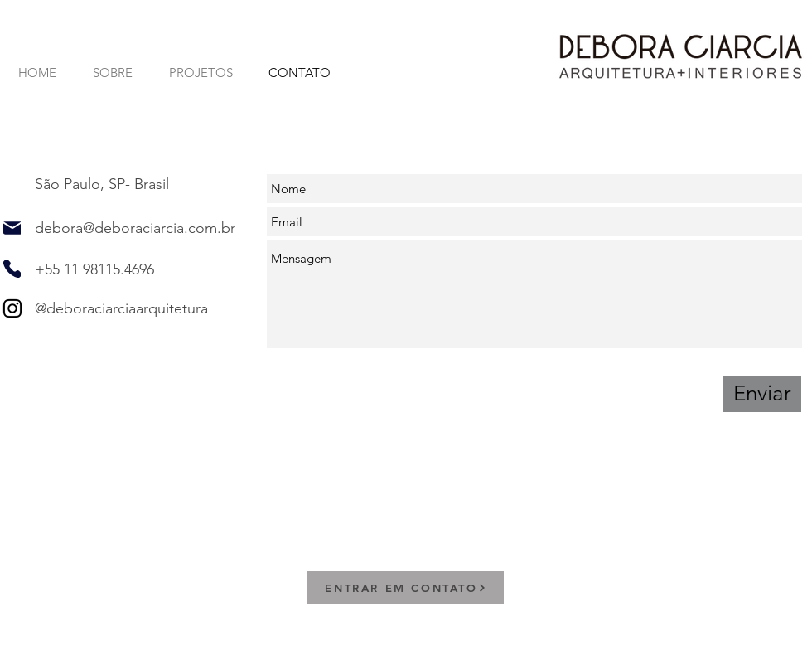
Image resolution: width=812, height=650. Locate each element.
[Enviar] (762, 394)
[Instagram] (12, 308)
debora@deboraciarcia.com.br (135, 228)
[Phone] (12, 269)
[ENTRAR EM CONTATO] (406, 588)
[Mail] (12, 228)
